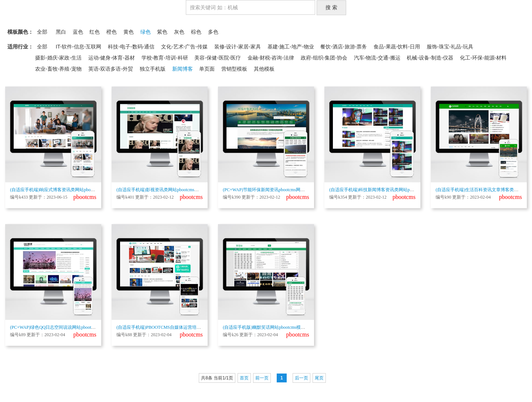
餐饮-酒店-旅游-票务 (344, 47)
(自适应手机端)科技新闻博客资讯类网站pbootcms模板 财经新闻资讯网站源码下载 (409, 190)
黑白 (61, 32)
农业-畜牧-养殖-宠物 (58, 69)
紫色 (162, 32)
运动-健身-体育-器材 (112, 58)
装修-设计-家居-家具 (238, 47)
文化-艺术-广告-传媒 (184, 47)
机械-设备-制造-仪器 (430, 58)
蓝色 (78, 32)
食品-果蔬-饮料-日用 (397, 47)
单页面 (207, 69)
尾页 (319, 378)
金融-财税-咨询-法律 (271, 58)
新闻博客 (183, 69)
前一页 (262, 378)
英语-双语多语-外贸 (111, 69)
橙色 (112, 32)
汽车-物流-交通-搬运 (377, 58)
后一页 (301, 378)
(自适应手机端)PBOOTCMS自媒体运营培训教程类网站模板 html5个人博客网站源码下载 (202, 327)
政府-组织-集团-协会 (324, 58)
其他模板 (264, 69)
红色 (95, 32)
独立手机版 (153, 69)
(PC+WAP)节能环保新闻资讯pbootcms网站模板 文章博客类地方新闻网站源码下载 (302, 190)
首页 (244, 378)
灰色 (179, 32)
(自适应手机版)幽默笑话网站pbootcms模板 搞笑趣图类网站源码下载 (289, 327)
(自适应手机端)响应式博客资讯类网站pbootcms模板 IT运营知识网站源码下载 (85, 190)
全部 (42, 32)
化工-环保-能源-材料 (483, 58)
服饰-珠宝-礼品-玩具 (450, 47)
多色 (213, 32)
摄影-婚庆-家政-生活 (58, 58)
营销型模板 (234, 69)
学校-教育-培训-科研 (165, 58)
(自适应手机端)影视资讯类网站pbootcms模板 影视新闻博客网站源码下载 (187, 190)
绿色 (146, 32)
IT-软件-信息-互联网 (79, 47)
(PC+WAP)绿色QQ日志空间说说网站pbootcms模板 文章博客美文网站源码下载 (86, 327)
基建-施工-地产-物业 (291, 47)
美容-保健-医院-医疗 (218, 58)
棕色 (196, 32)
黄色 (129, 32)
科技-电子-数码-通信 (131, 47)
